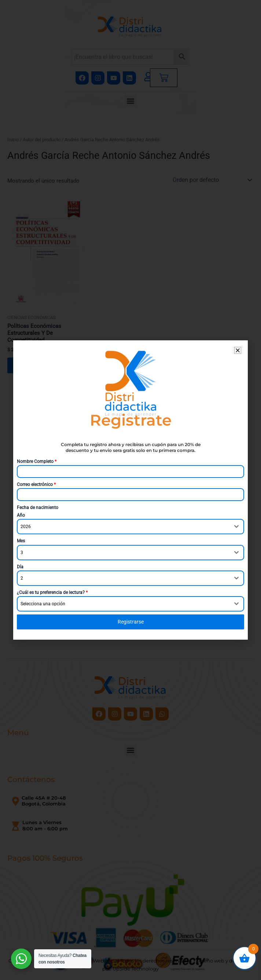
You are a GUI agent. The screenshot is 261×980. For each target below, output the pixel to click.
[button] (238, 350)
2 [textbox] (22, 578)
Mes (21, 541)
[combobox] (130, 527)
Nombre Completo (37, 461)
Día (20, 567)
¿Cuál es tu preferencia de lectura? (52, 592)
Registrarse (131, 622)
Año (21, 515)
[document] (130, 490)
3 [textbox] (22, 553)
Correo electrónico (36, 485)
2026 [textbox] (26, 527)
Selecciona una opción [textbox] (43, 604)
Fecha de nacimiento (38, 508)
